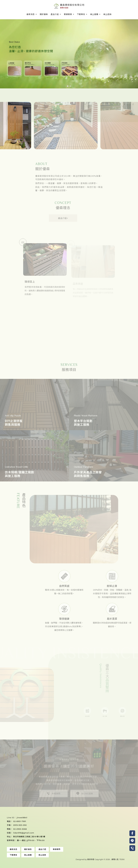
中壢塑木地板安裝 (110, 857)
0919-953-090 (20, 825)
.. (111, 859)
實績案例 (68, 14)
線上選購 (94, 14)
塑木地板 (12, 857)
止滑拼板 (33, 857)
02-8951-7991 (20, 821)
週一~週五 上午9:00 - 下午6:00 (31, 840)
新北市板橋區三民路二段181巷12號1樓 (29, 837)
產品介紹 (55, 14)
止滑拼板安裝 (44, 857)
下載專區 (81, 14)
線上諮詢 (107, 14)
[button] (68, 86)
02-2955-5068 (20, 829)
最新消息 (31, 14)
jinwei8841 (22, 818)
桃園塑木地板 (56, 857)
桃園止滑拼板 (84, 857)
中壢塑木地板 (96, 857)
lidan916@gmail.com (24, 833)
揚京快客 (91, 859)
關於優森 (44, 14)
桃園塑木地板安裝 (70, 857)
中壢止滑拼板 (124, 857)
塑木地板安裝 (23, 857)
